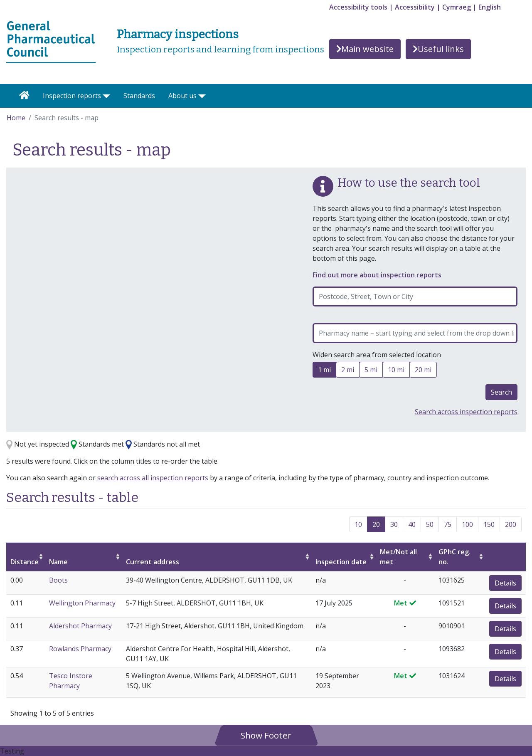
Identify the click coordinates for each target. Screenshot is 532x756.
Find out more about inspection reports (377, 275)
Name (58, 562)
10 (358, 524)
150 (489, 524)
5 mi (371, 371)
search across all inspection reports (153, 478)
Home (16, 118)
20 (376, 524)
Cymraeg (457, 7)
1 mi (324, 371)
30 (394, 524)
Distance (25, 562)
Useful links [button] (438, 49)
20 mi (423, 371)
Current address (153, 562)
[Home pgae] (51, 41)
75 (448, 524)
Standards (139, 96)
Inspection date (341, 562)
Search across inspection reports (466, 412)
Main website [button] (365, 49)
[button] (266, 735)
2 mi (348, 371)
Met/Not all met (398, 557)
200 (511, 524)
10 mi (396, 371)
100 (467, 524)
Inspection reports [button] (72, 96)
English (490, 7)
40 (412, 524)
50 (430, 524)
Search (501, 392)
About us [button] (182, 96)
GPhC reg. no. (454, 557)
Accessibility (415, 7)
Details (505, 583)
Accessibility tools (358, 7)
